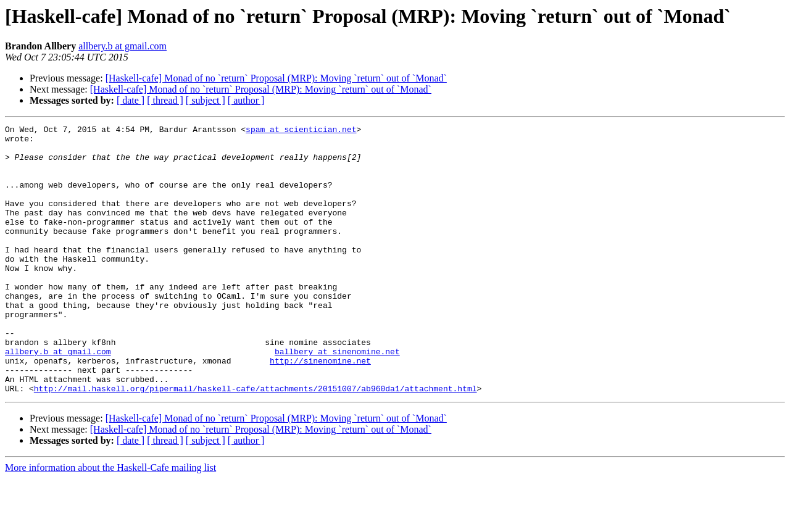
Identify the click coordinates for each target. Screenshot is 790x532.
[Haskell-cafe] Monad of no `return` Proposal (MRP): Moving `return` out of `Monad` (276, 78)
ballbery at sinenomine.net (337, 397)
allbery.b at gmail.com (123, 46)
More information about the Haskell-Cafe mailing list (110, 521)
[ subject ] (206, 100)
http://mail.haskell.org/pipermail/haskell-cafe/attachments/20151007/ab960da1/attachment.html (256, 442)
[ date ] (131, 100)
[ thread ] (165, 100)
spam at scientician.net (301, 131)
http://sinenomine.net (320, 409)
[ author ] (246, 100)
